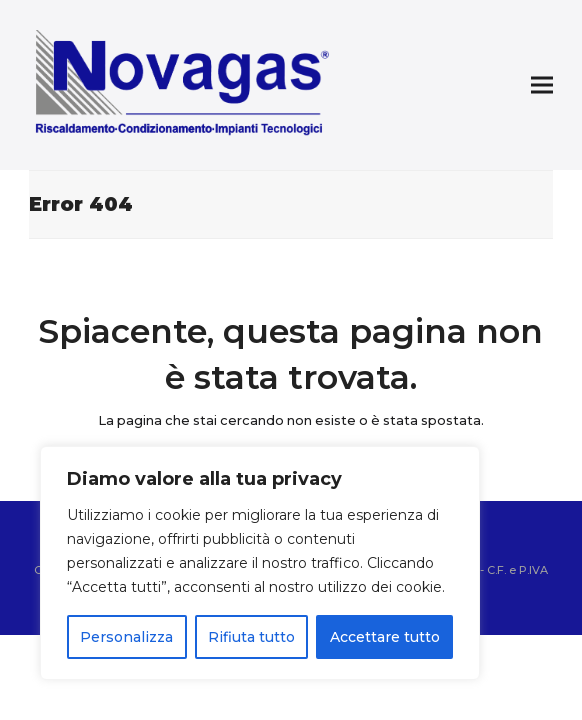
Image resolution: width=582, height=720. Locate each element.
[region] (260, 563)
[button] (542, 85)
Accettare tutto (385, 637)
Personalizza (126, 637)
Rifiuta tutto (251, 637)
